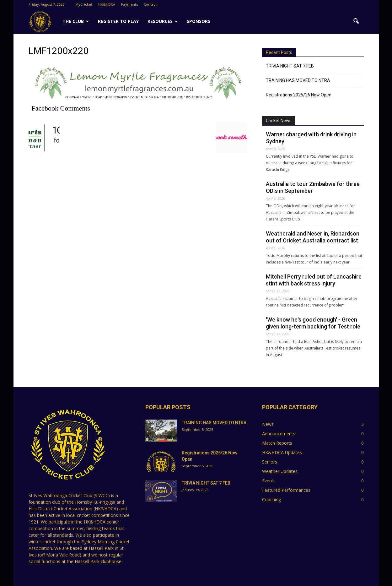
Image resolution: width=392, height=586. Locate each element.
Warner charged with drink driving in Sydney (311, 138)
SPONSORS (199, 21)
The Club (76, 21)
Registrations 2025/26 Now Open (299, 95)
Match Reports (277, 443)
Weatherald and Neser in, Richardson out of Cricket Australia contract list (313, 237)
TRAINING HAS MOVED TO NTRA (298, 80)
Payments (129, 4)
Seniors (270, 462)
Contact (150, 4)
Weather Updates (280, 471)
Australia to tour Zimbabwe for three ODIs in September (313, 187)
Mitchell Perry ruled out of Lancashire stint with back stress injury (314, 280)
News (268, 424)
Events (269, 481)
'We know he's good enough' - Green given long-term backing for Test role (313, 323)
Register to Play (118, 21)
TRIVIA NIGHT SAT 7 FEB (290, 66)
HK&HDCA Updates (282, 452)
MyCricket (84, 4)
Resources (163, 21)
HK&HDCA (107, 4)
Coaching (271, 499)
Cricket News (279, 121)
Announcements (279, 434)
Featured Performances (286, 490)
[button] (356, 21)
